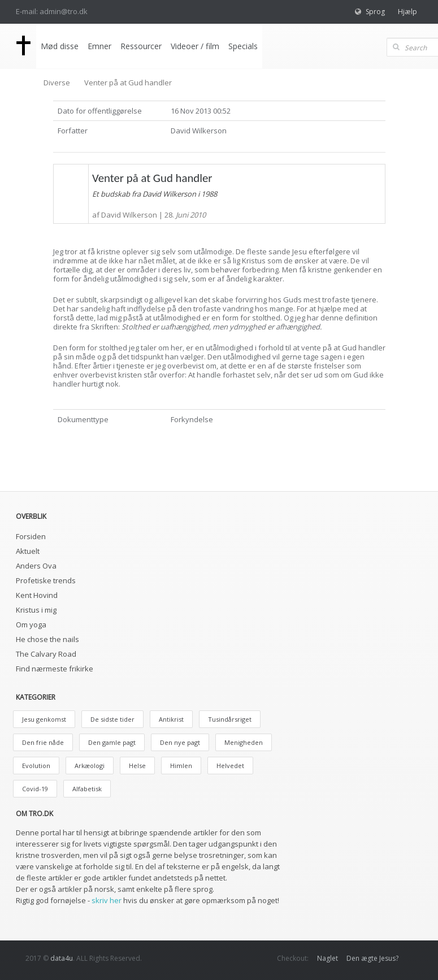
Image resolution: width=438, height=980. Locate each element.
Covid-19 (35, 789)
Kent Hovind (37, 595)
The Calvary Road (46, 654)
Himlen (181, 766)
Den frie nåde (43, 742)
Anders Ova (36, 566)
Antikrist (171, 719)
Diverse (57, 83)
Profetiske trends (46, 580)
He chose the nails (47, 639)
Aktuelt (28, 551)
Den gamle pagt (112, 742)
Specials (243, 46)
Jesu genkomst (44, 719)
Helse (137, 766)
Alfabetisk (87, 789)
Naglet (328, 958)
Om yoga (31, 625)
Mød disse (60, 46)
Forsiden (31, 536)
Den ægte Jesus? (372, 958)
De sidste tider (112, 719)
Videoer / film (195, 46)
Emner (99, 46)
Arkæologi (90, 766)
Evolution (36, 766)
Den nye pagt (180, 742)
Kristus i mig (36, 610)
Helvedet (230, 766)
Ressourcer (141, 46)
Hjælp (407, 12)
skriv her (107, 900)
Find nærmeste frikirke (55, 669)
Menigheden (244, 742)
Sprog (375, 12)
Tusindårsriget (230, 719)
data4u (62, 958)
